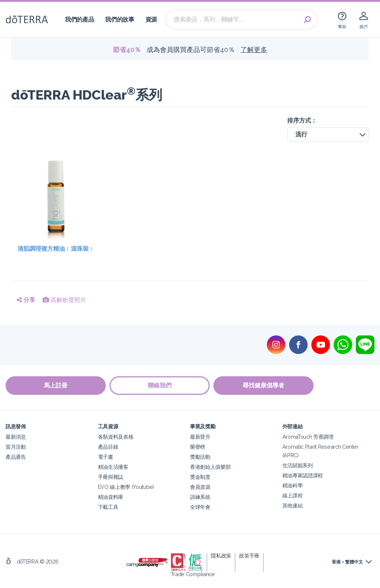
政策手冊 (249, 555)
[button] (328, 134)
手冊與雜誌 (111, 477)
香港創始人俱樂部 (210, 467)
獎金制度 (200, 477)
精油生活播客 (113, 467)
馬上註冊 (56, 385)
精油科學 (293, 485)
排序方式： (302, 121)
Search (307, 20)
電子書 (106, 457)
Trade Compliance (193, 574)
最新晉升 (200, 437)
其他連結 (293, 505)
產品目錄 (108, 447)
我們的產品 (79, 20)
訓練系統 (200, 497)
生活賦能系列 (298, 465)
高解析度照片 (64, 300)
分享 (26, 300)
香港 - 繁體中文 (347, 562)
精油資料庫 (111, 497)
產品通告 (16, 457)
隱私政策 (221, 555)
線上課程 (293, 495)
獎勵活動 (200, 457)
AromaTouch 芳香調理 (308, 437)
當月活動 (16, 447)
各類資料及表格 (116, 437)
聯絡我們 (160, 385)
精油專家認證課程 (303, 475)
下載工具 (108, 507)
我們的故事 (119, 20)
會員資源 (200, 487)
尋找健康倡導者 (263, 385)
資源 (151, 20)
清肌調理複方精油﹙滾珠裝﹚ (56, 249)
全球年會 (200, 507)
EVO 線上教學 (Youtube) (126, 487)
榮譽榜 (198, 447)
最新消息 (16, 437)
